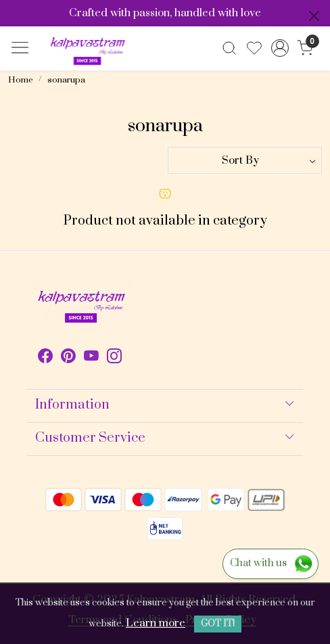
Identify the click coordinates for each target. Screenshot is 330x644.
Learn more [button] (156, 623)
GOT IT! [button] (218, 624)
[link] (230, 48)
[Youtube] (91, 359)
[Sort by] (245, 160)
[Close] (314, 16)
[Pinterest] (68, 359)
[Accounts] (280, 48)
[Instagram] (114, 359)
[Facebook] (45, 359)
